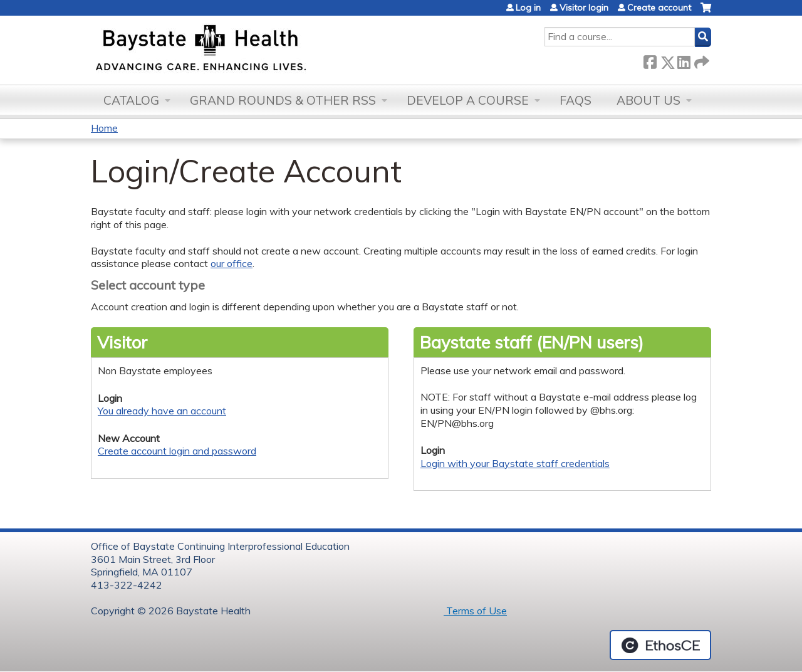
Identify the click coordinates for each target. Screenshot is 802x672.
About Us (648, 100)
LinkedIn (684, 60)
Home (104, 128)
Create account (659, 8)
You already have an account (162, 411)
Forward (700, 60)
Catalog (131, 100)
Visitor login (584, 8)
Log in (528, 8)
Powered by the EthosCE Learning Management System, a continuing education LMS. (660, 645)
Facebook (650, 60)
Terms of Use (475, 611)
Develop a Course (468, 100)
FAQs (575, 100)
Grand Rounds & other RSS (283, 100)
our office (232, 263)
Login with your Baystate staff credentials (515, 463)
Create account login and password (177, 451)
